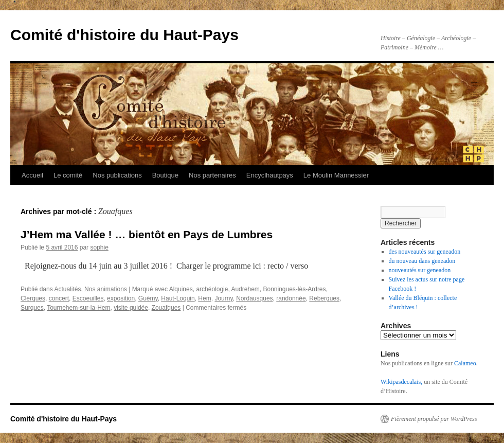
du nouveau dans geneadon (422, 261)
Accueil (32, 175)
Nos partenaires (212, 175)
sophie (99, 247)
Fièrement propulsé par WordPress (434, 419)
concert (59, 298)
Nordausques (254, 298)
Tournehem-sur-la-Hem (78, 308)
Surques (32, 308)
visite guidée (131, 308)
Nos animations (106, 289)
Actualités (67, 289)
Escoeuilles (88, 298)
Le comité (68, 175)
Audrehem (245, 289)
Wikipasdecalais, (401, 382)
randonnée (291, 298)
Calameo (465, 363)
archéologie (212, 289)
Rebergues (324, 298)
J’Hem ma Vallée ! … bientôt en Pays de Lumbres (147, 234)
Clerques (33, 298)
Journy (223, 298)
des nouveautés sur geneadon (425, 252)
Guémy (148, 298)
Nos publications (117, 175)
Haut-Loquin (178, 298)
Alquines (181, 289)
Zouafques (166, 308)
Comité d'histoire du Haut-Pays (124, 35)
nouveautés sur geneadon (420, 270)
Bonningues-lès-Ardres (294, 289)
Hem (204, 298)
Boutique (165, 175)
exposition (121, 298)
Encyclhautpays (270, 175)
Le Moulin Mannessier (336, 175)
